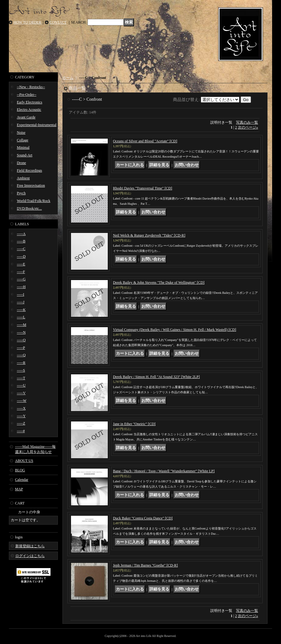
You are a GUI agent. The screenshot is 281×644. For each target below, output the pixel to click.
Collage (22, 140)
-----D (21, 256)
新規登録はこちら (30, 546)
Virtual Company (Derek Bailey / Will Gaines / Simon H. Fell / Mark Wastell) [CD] (174, 330)
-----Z (21, 423)
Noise (21, 133)
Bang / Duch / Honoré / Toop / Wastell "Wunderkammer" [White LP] (164, 471)
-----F (21, 272)
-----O (21, 340)
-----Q (21, 355)
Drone (21, 163)
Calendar (22, 480)
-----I (21, 294)
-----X (21, 408)
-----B (21, 241)
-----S (21, 370)
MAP (19, 489)
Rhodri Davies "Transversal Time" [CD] (142, 188)
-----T (21, 378)
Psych (21, 193)
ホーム (68, 78)
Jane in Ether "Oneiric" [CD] (134, 424)
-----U (21, 385)
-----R (21, 363)
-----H (21, 287)
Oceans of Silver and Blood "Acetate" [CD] (145, 141)
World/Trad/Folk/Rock (34, 201)
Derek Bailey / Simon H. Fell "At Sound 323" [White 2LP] (156, 377)
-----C (21, 249)
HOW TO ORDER (27, 22)
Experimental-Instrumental (37, 125)
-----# (21, 431)
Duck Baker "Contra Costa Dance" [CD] (143, 518)
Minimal (23, 148)
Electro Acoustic (29, 110)
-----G (21, 279)
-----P (21, 348)
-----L (21, 317)
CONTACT (58, 22)
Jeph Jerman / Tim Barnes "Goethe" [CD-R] (145, 565)
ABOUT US (24, 461)
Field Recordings (29, 170)
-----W (22, 401)
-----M (22, 325)
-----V (21, 393)
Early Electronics (30, 102)
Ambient (23, 178)
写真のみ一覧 (247, 122)
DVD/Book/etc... (29, 208)
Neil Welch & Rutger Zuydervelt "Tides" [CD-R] (149, 235)
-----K (21, 310)
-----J (21, 302)
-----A (21, 234)
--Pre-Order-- (27, 95)
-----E (21, 264)
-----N (21, 332)
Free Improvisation (31, 185)
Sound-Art (25, 155)
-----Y (21, 416)
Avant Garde (26, 117)
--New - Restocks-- (31, 87)
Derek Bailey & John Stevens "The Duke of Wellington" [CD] (159, 283)
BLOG (20, 470)
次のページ (248, 127)
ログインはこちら (30, 556)
